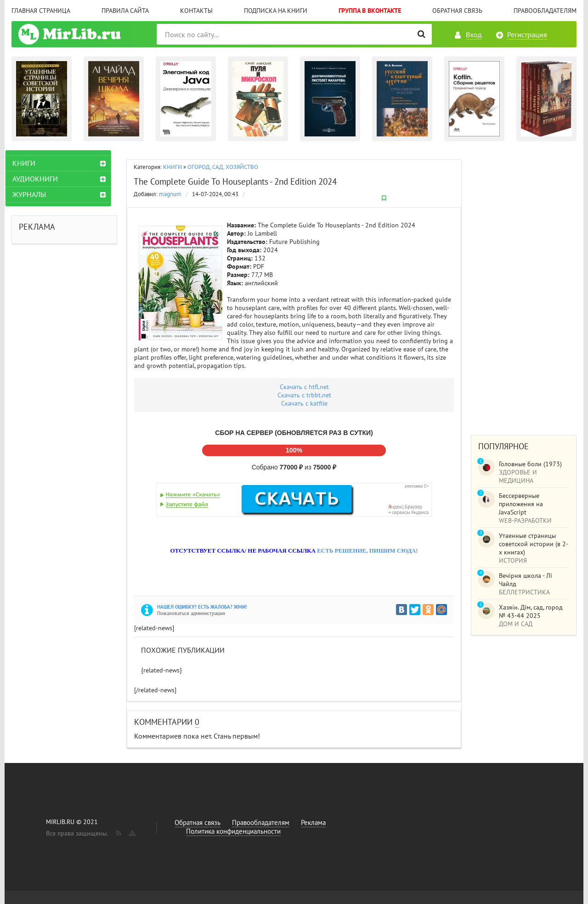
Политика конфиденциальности (233, 831)
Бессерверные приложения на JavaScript (521, 504)
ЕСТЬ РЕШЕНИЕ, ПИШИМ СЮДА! (367, 551)
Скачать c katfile (304, 403)
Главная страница (41, 11)
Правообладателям (545, 11)
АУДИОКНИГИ (41, 179)
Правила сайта (125, 11)
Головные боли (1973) (530, 464)
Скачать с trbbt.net (304, 395)
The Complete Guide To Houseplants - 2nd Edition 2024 (235, 181)
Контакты (196, 11)
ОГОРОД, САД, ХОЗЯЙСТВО (223, 167)
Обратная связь (457, 11)
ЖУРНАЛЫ (35, 194)
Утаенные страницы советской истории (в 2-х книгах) (534, 544)
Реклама (313, 822)
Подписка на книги (276, 11)
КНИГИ (172, 167)
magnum (170, 194)
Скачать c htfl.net (304, 387)
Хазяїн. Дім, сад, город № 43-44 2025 (531, 611)
